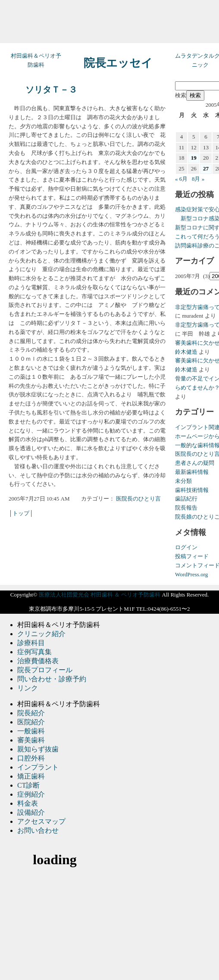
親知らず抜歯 (38, 749)
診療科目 (31, 643)
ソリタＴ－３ (51, 90)
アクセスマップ (41, 821)
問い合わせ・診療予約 (52, 679)
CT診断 (28, 785)
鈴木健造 (186, 352)
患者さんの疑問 (195, 463)
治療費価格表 (38, 661)
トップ (21, 513)
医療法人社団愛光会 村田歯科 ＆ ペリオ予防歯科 (100, 595)
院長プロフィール (45, 670)
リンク (28, 688)
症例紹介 (31, 794)
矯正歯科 (31, 776)
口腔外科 (31, 758)
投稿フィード (192, 556)
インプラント (38, 767)
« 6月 (181, 179)
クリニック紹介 (41, 634)
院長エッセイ (118, 63)
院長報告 (186, 508)
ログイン (186, 547)
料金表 (28, 803)
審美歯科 (31, 740)
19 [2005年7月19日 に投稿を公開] (194, 158)
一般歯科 (31, 731)
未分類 (183, 481)
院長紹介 (31, 713)
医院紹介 (31, 722)
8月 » (198, 179)
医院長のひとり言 (138, 499)
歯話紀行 (186, 499)
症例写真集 (34, 652)
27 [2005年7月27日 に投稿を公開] (206, 168)
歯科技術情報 (192, 490)
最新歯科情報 (192, 472)
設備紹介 (31, 812)
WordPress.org (191, 574)
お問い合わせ (38, 830)
